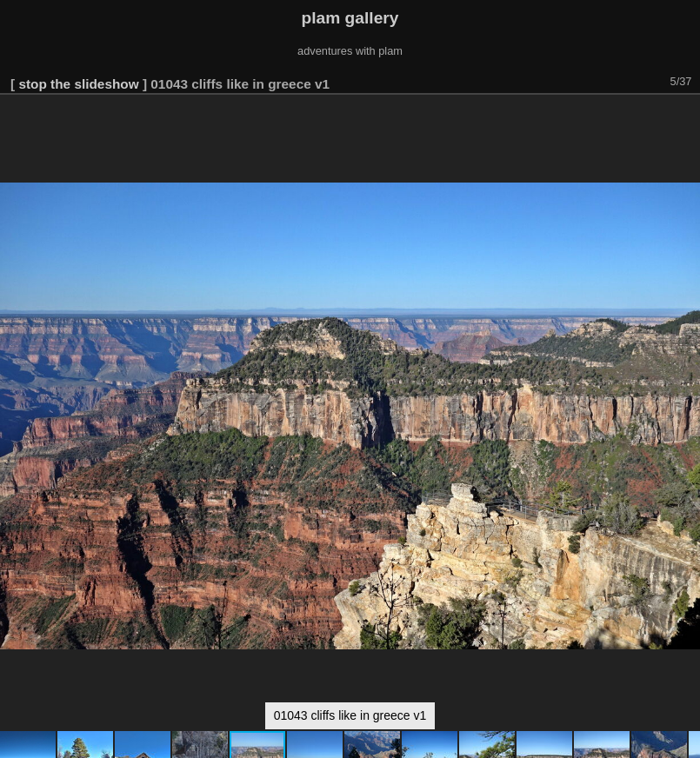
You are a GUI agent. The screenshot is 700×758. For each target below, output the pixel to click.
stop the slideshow (78, 84)
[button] (684, 119)
